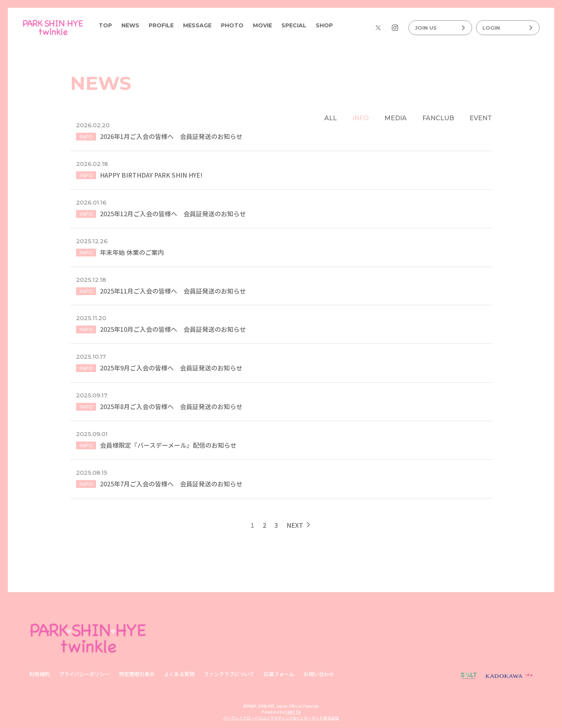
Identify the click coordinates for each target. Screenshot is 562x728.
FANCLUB (438, 118)
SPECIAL (294, 25)
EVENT (481, 118)
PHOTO (232, 25)
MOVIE (262, 25)
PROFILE (161, 25)
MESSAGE (197, 25)
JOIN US (440, 28)
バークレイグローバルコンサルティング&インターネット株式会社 (281, 718)
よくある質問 (179, 674)
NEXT (299, 529)
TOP (105, 25)
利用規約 (39, 674)
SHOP (324, 25)
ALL (331, 118)
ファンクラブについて (229, 674)
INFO (361, 118)
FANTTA (293, 712)
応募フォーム (279, 674)
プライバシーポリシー (84, 674)
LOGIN (508, 28)
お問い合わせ (319, 674)
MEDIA (396, 118)
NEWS (130, 25)
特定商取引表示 (137, 674)
